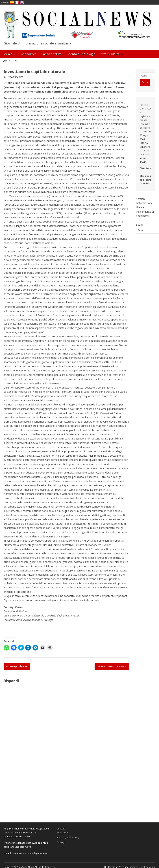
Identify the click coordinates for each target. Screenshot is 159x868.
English (22, 2)
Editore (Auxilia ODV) (68, 837)
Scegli (140, 225)
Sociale (7, 54)
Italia (17, 2)
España (12, 2)
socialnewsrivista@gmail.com (30, 853)
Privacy (61, 842)
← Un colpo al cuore (17, 666)
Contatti (8, 61)
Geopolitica (29, 54)
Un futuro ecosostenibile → (112, 666)
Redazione (63, 833)
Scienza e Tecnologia (81, 54)
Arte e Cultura (110, 54)
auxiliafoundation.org (17, 847)
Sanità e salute (51, 54)
